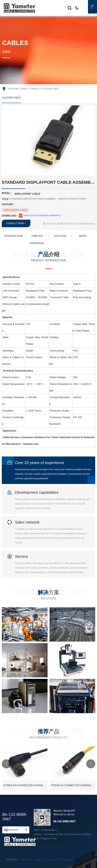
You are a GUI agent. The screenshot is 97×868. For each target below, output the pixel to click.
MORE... (84, 236)
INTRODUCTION (13, 236)
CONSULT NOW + (16, 223)
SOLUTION (60, 236)
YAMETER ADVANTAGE (37, 237)
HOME (24, 89)
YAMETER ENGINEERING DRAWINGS (40, 215)
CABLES (35, 89)
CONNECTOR (52, 860)
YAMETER (25, 860)
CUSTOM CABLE (11, 98)
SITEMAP (69, 860)
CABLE (38, 860)
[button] (6, 764)
